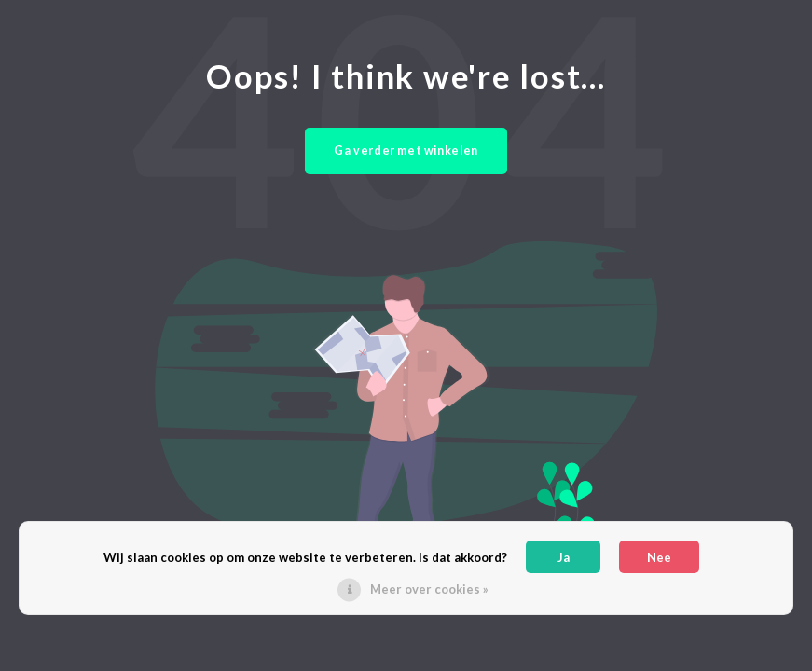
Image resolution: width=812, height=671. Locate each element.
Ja (564, 557)
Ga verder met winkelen (406, 151)
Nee (659, 557)
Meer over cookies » (429, 589)
